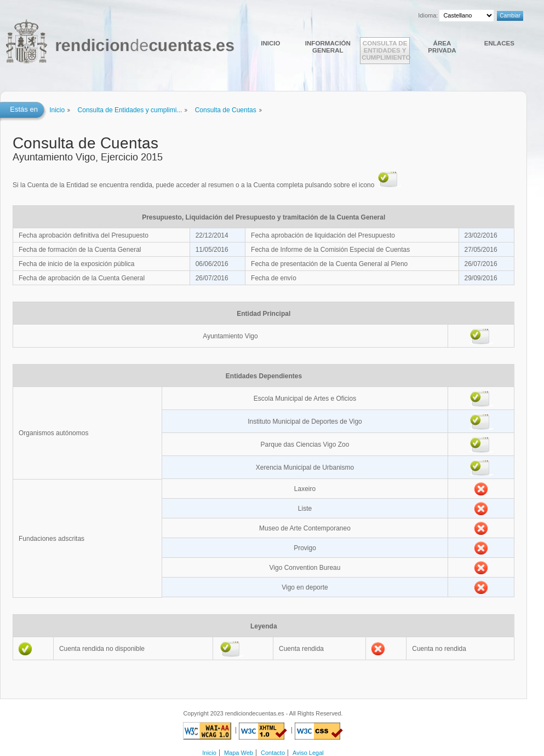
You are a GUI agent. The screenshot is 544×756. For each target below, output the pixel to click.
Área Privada (442, 47)
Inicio (270, 43)
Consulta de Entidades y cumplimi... (130, 110)
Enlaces (499, 43)
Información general (328, 47)
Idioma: (428, 15)
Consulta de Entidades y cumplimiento (386, 50)
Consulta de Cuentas (226, 110)
